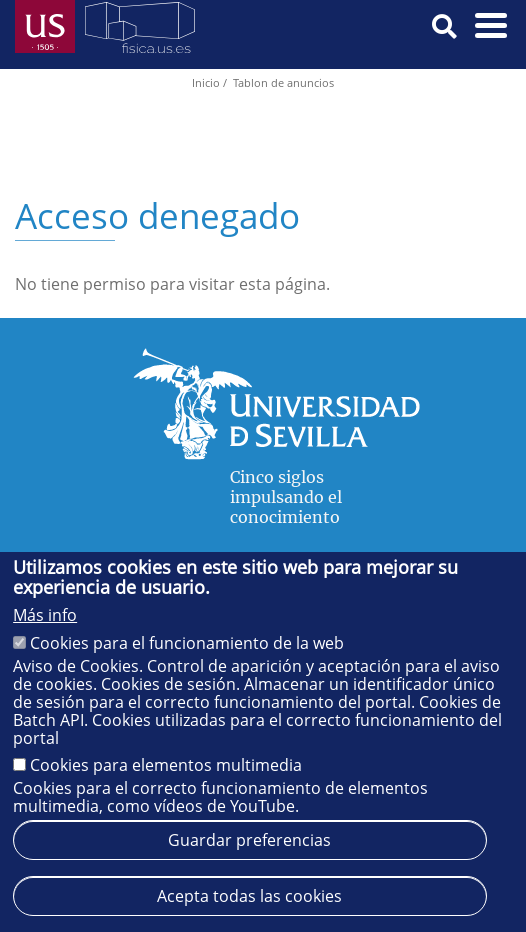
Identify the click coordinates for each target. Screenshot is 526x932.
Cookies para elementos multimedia (166, 765)
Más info (45, 615)
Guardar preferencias (249, 840)
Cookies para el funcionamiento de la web (187, 643)
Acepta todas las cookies (249, 896)
